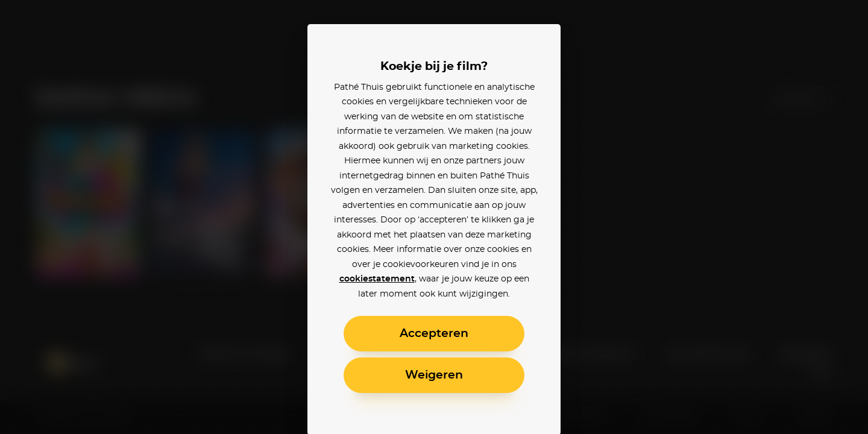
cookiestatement (377, 279)
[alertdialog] (434, 217)
